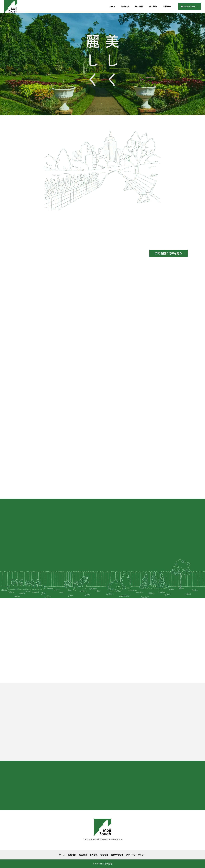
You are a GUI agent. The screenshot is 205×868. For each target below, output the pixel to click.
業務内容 (125, 6)
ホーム (112, 6)
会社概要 (167, 6)
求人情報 (153, 6)
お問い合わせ (117, 855)
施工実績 (139, 6)
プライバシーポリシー (136, 855)
